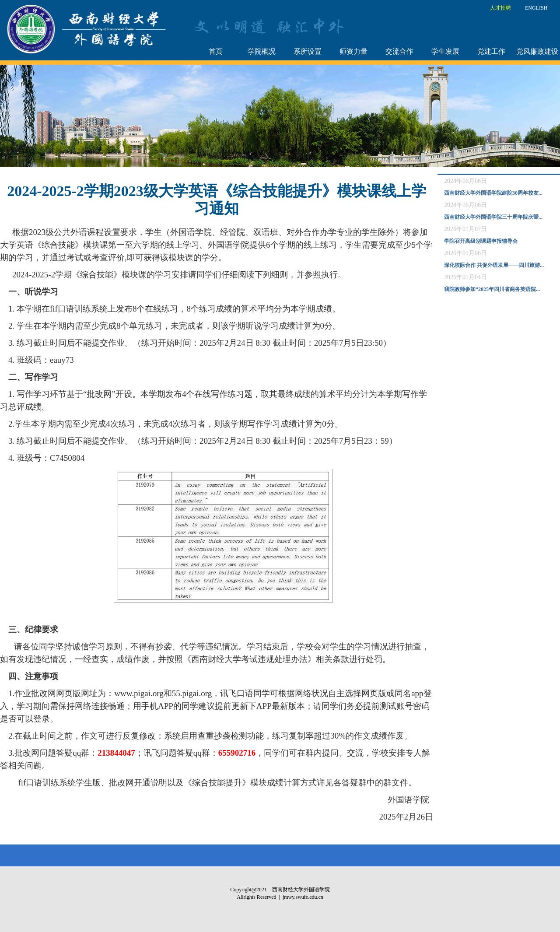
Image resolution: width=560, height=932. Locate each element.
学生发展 (445, 51)
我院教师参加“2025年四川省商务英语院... (492, 289)
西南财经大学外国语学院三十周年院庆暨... (493, 217)
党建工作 (491, 51)
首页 (216, 51)
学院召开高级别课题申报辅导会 (481, 241)
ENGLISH (536, 8)
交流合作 (399, 51)
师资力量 (353, 51)
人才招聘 (500, 8)
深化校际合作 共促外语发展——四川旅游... (494, 265)
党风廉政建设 (537, 51)
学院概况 (262, 51)
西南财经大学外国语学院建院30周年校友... (493, 193)
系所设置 (308, 51)
